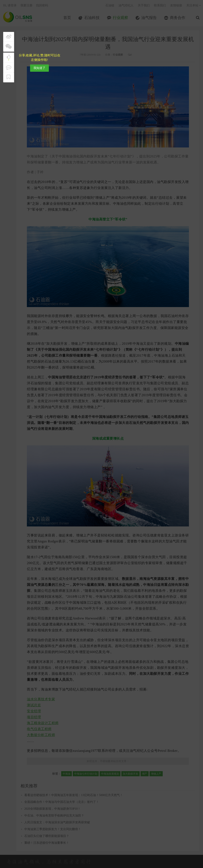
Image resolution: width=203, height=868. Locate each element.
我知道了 (39, 68)
